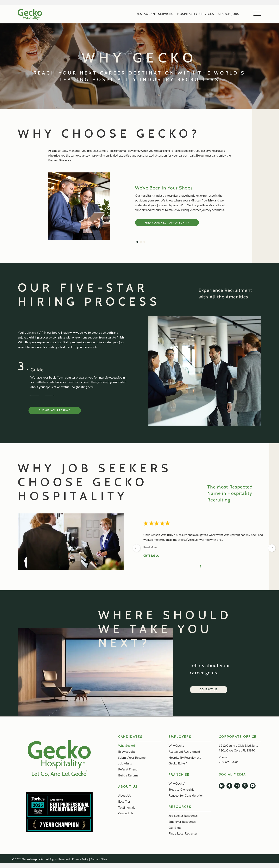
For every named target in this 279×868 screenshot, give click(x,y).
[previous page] (137, 548)
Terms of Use (99, 859)
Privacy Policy (80, 859)
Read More (150, 547)
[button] (256, 13)
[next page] (272, 548)
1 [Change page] (200, 566)
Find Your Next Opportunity (167, 223)
